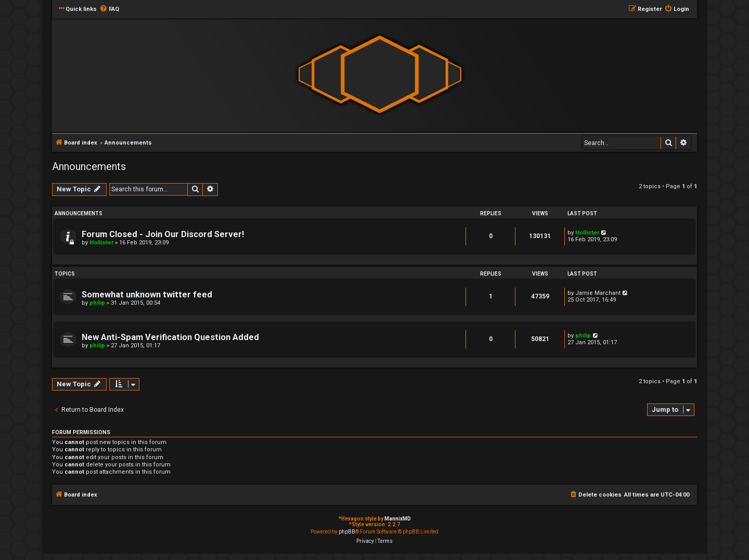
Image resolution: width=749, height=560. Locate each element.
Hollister (101, 243)
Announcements (89, 166)
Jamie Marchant (598, 293)
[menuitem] (109, 9)
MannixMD (398, 519)
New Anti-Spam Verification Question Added (170, 337)
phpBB (347, 532)
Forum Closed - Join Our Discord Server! (163, 234)
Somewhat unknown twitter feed (147, 295)
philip (97, 303)
